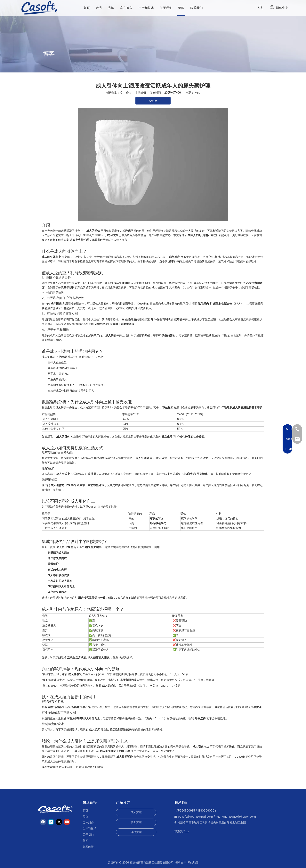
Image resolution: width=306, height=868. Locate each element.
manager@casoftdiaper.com (236, 817)
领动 (178, 863)
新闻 (181, 8)
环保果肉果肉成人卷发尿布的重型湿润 (66, 523)
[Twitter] (59, 822)
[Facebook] (43, 822)
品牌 (111, 8)
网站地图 (193, 863)
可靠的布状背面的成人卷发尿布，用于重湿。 (70, 518)
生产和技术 (146, 8)
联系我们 (197, 8)
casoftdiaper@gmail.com (195, 817)
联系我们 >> (182, 831)
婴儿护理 (136, 822)
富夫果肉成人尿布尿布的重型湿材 (170, 304)
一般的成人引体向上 (55, 528)
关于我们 (166, 8)
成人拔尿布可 (160, 288)
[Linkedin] (51, 822)
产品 (99, 8)
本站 (197, 93)
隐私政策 (88, 847)
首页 (87, 8)
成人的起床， (67, 767)
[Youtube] (67, 822)
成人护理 (136, 812)
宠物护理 (136, 832)
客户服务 (126, 8)
